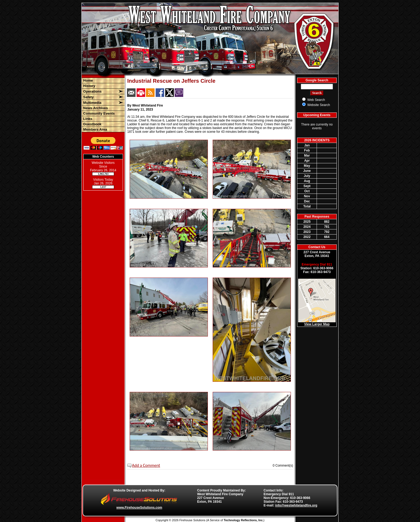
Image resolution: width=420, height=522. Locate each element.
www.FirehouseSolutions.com (139, 508)
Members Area (95, 129)
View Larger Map (317, 324)
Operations (92, 91)
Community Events (98, 113)
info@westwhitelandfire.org (296, 505)
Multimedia (92, 103)
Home (88, 80)
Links (87, 119)
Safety (88, 97)
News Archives (95, 108)
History (89, 86)
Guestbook (92, 124)
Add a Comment (146, 465)
